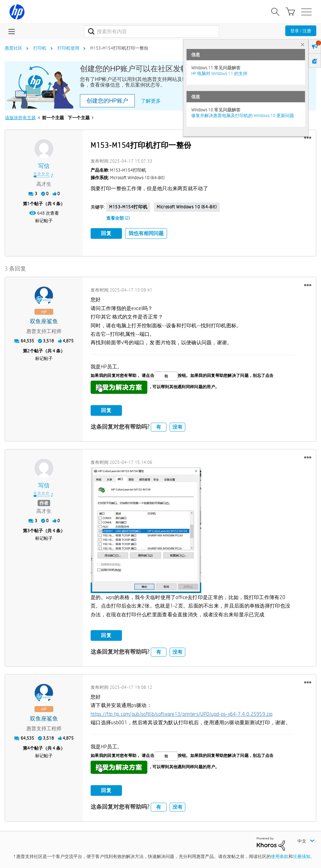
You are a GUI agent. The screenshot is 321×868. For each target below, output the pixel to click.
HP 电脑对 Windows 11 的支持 (219, 73)
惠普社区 (13, 48)
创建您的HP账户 (107, 101)
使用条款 (280, 856)
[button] (308, 138)
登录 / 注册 (301, 31)
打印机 (40, 48)
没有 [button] (177, 427)
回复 (106, 233)
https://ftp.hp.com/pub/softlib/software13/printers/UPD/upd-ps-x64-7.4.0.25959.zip (182, 714)
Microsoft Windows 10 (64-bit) (187, 207)
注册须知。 (304, 856)
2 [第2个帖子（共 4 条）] (29, 351)
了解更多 (151, 101)
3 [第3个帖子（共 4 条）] (29, 530)
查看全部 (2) (118, 218)
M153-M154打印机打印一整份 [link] (119, 48)
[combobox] (152, 31)
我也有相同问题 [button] (146, 233)
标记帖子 (44, 221)
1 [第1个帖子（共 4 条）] (29, 204)
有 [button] (159, 427)
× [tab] (303, 44)
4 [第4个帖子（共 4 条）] (29, 748)
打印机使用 (68, 48)
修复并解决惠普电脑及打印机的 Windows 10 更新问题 (243, 115)
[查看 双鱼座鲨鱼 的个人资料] (44, 321)
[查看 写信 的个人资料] (44, 166)
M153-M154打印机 (128, 207)
